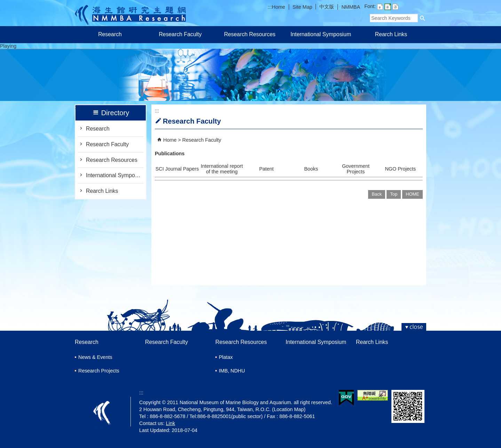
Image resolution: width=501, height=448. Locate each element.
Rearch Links (391, 34)
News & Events (95, 357)
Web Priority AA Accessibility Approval (373, 395)
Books (311, 169)
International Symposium (321, 34)
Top (394, 194)
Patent (267, 169)
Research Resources (250, 34)
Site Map (303, 7)
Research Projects (99, 371)
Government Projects (356, 169)
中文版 (327, 7)
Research (110, 34)
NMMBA (351, 7)
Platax (226, 357)
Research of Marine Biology (130, 13)
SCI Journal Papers (177, 169)
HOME (412, 194)
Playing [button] (8, 46)
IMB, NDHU (232, 371)
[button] (423, 18)
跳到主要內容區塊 (4, 4)
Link (170, 423)
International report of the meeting (222, 169)
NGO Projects (400, 169)
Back (377, 194)
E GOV (346, 398)
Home (278, 7)
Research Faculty (180, 34)
